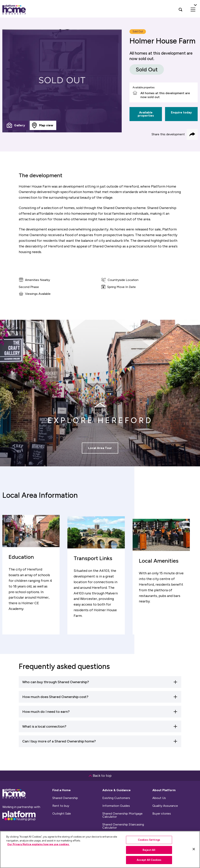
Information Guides (116, 806)
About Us (159, 798)
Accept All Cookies (149, 860)
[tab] (16, 125)
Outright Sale (62, 814)
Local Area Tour (100, 457)
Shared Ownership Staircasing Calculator (123, 826)
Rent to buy (61, 806)
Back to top (100, 776)
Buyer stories (162, 814)
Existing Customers (116, 798)
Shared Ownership (65, 798)
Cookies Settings (149, 840)
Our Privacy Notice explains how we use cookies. (38, 844)
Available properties (146, 114)
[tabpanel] (62, 81)
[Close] (194, 849)
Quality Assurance (165, 806)
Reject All (149, 850)
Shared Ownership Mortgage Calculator (122, 815)
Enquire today (181, 112)
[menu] (193, 10)
